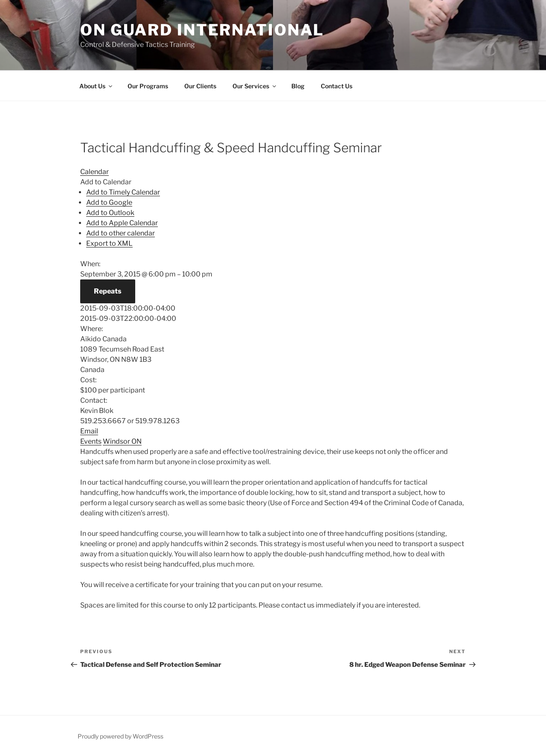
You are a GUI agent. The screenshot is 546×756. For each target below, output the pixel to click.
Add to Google (109, 202)
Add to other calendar (121, 233)
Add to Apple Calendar (122, 223)
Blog (298, 86)
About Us (96, 86)
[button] (106, 182)
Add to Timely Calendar (123, 192)
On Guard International (202, 30)
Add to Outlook (110, 213)
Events (91, 441)
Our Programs (148, 86)
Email (89, 431)
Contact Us (337, 86)
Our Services (255, 86)
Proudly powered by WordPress (121, 736)
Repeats (108, 291)
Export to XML (109, 243)
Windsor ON (122, 441)
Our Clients (200, 86)
